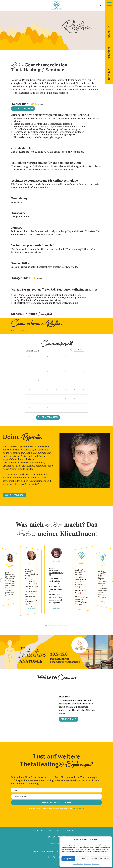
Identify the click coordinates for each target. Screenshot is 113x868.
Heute (79, 350)
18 (69, 731)
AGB (69, 831)
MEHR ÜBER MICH (14, 495)
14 (62, 731)
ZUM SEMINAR (68, 719)
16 (66, 731)
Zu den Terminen (23, 109)
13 (61, 731)
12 (59, 731)
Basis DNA (65, 697)
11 (57, 731)
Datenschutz (87, 864)
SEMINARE (109, 53)
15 (64, 731)
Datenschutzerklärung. (81, 808)
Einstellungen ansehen (100, 859)
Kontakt (36, 831)
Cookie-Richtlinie (78, 864)
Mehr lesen (10, 599)
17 (68, 731)
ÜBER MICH (109, 73)
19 (71, 731)
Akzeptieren (68, 859)
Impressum (96, 864)
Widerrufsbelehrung (48, 831)
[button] (109, 840)
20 (73, 731)
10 (56, 731)
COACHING (109, 32)
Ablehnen (83, 859)
